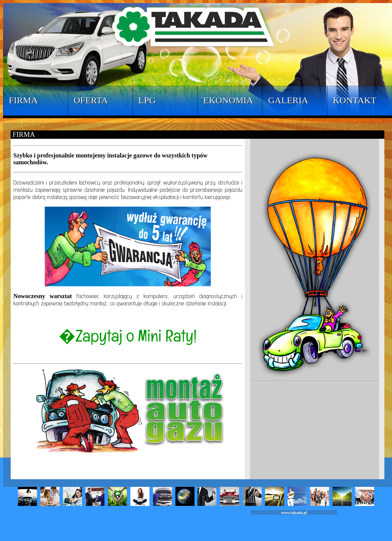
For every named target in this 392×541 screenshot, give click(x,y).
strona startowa (128, 465)
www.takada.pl (294, 513)
